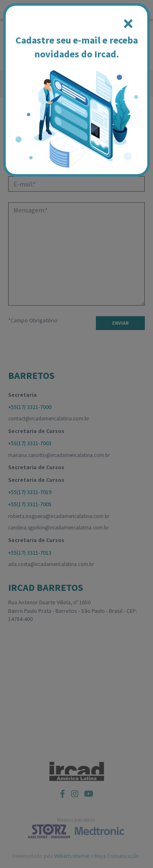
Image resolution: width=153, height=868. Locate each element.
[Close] (128, 24)
